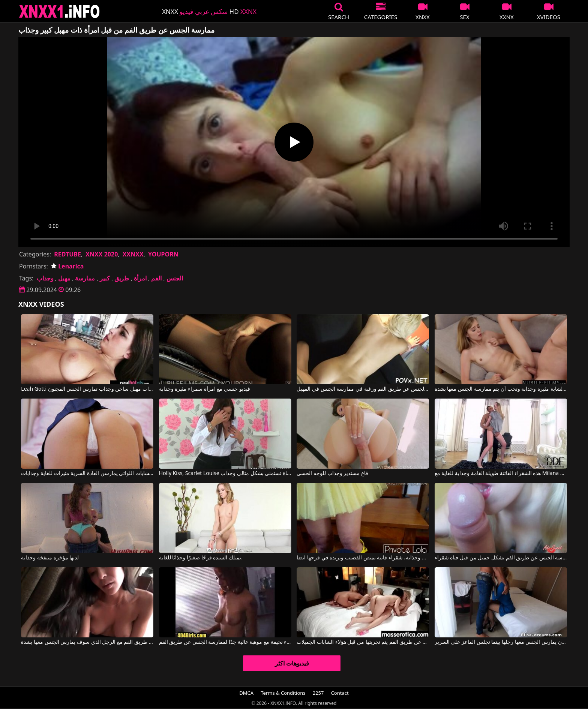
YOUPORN (163, 254)
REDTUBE (67, 254)
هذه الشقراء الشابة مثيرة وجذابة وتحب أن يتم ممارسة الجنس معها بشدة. (501, 389)
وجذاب (45, 278)
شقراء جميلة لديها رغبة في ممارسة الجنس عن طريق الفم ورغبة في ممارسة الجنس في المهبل (363, 389)
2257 (318, 693)
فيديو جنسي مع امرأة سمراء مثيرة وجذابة (205, 389)
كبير (105, 278)
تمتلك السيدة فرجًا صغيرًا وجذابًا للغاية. (201, 558)
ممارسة (85, 278)
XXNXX (133, 254)
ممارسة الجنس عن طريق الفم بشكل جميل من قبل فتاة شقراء (501, 558)
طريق (122, 278)
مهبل (64, 278)
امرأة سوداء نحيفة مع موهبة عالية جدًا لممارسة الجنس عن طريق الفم (225, 642)
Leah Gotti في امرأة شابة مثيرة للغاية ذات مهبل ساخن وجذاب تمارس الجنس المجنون (87, 389)
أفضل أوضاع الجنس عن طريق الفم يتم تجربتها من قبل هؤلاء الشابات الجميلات (363, 642)
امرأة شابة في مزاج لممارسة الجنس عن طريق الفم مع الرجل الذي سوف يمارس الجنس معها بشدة (87, 642)
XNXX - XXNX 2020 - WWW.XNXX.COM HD (60, 11)
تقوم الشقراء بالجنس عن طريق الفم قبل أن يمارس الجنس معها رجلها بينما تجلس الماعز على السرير (501, 642)
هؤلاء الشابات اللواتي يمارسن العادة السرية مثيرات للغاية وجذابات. (87, 474)
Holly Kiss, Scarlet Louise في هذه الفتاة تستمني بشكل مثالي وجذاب (225, 474)
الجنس (175, 278)
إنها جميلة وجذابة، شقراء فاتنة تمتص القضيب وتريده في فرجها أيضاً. (363, 558)
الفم (156, 278)
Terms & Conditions (283, 693)
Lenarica (67, 266)
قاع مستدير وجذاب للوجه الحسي (332, 474)
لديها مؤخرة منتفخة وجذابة (50, 558)
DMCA (246, 693)
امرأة (140, 278)
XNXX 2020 (102, 254)
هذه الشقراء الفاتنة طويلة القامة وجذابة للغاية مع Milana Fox (501, 474)
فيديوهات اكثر (292, 663)
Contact (340, 693)
